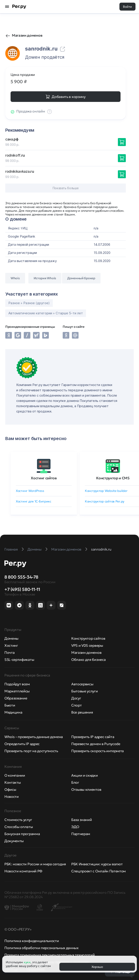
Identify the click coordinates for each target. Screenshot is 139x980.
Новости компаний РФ (23, 871)
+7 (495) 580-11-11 (22, 589)
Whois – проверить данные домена (34, 737)
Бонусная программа (22, 834)
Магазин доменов (27, 35)
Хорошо (97, 967)
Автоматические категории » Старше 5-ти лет (46, 313)
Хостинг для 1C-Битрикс (34, 501)
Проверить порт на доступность (31, 751)
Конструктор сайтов (88, 638)
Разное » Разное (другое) (29, 303)
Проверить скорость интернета (98, 751)
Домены (11, 638)
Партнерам (81, 834)
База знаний (81, 820)
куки (27, 962)
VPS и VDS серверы (87, 645)
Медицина (13, 712)
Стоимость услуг (18, 820)
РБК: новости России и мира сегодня (35, 864)
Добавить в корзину (69, 97)
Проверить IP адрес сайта (93, 737)
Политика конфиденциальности (32, 941)
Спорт (76, 705)
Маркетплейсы (17, 691)
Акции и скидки (85, 775)
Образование (16, 698)
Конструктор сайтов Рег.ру (105, 501)
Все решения (82, 712)
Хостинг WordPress (30, 491)
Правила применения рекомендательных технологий (49, 955)
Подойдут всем (17, 684)
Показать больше (66, 188)
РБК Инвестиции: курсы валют (97, 864)
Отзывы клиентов (86, 789)
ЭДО (75, 827)
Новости (12, 796)
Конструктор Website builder (106, 491)
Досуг (76, 698)
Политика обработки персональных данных (41, 948)
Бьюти (10, 705)
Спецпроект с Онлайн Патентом (99, 871)
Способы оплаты (19, 827)
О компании (15, 775)
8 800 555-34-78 (21, 577)
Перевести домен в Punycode (96, 744)
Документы (14, 841)
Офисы (10, 789)
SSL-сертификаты (19, 660)
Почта (9, 652)
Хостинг (11, 645)
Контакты (13, 782)
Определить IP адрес (22, 744)
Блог (75, 782)
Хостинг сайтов (44, 478)
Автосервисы (82, 684)
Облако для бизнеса (88, 660)
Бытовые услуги (85, 691)
